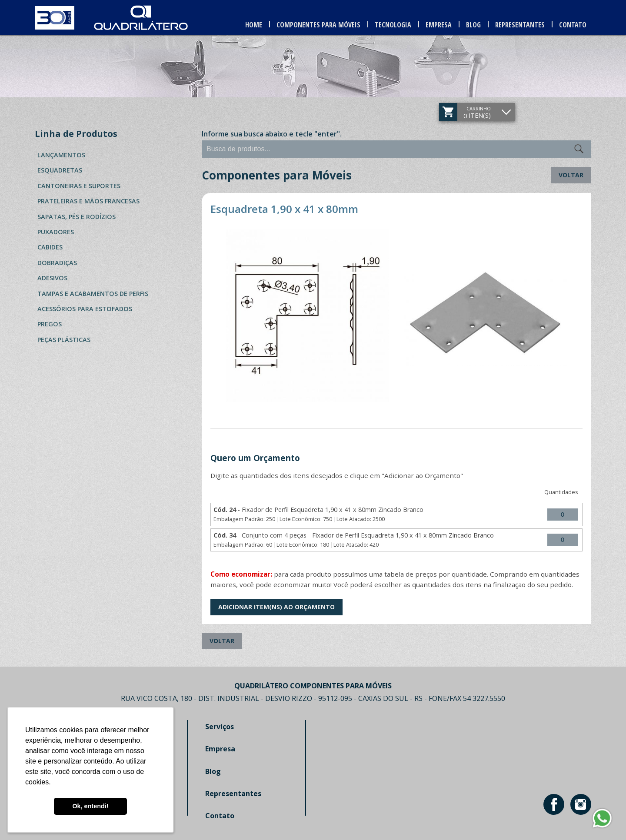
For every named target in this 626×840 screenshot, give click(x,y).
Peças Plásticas (64, 340)
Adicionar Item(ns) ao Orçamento (276, 607)
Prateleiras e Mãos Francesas (88, 201)
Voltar (571, 175)
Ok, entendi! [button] (90, 806)
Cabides (50, 247)
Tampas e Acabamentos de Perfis (93, 294)
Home (256, 25)
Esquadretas (60, 170)
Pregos (50, 324)
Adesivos (52, 278)
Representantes (521, 25)
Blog (475, 25)
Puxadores (56, 232)
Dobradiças (57, 263)
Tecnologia (395, 25)
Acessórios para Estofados (85, 309)
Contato (573, 25)
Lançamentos (61, 155)
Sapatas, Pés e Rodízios (77, 217)
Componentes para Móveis (321, 25)
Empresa (440, 25)
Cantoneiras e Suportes (79, 186)
